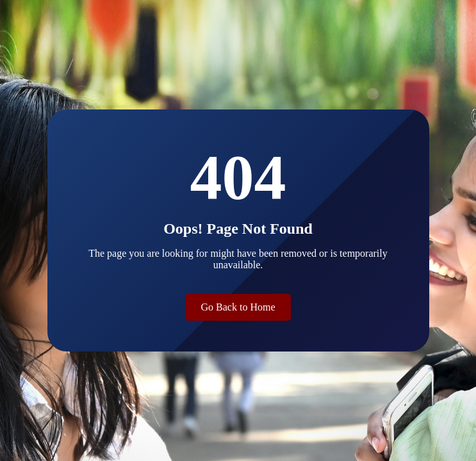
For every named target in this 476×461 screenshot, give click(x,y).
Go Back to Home (238, 307)
